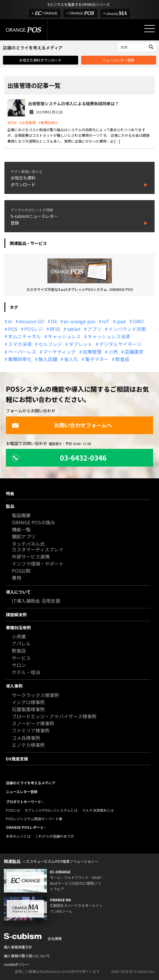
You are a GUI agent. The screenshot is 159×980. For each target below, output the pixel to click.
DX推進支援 (17, 759)
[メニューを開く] (150, 29)
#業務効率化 (49, 122)
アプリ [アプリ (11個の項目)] (94, 329)
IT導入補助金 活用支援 (36, 601)
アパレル (21, 644)
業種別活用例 (18, 627)
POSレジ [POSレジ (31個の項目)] (34, 329)
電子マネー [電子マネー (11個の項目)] (97, 359)
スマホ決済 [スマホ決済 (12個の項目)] (20, 344)
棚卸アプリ (24, 537)
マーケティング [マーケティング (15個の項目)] (59, 352)
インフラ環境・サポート (38, 564)
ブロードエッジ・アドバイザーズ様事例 (54, 717)
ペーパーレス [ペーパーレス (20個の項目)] (22, 352)
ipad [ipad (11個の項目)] (121, 321)
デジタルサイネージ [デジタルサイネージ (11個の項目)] (120, 344)
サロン (19, 665)
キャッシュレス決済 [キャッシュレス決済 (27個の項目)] (109, 336)
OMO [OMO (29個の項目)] (138, 321)
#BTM (12, 122)
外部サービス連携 (31, 557)
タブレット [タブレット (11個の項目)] (81, 344)
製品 (10, 506)
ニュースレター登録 (118, 60)
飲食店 (19, 651)
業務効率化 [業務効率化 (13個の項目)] (20, 359)
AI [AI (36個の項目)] (10, 321)
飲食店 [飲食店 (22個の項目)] (122, 359)
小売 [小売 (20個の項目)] (113, 352)
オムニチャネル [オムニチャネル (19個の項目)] (24, 336)
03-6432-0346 (59, 458)
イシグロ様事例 (28, 703)
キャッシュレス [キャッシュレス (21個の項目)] (64, 336)
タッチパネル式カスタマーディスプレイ (38, 547)
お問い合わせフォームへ (62, 425)
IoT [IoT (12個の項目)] (106, 321)
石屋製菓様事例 (28, 710)
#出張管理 (28, 122)
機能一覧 (21, 530)
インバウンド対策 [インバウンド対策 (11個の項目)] (127, 329)
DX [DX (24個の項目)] (54, 321)
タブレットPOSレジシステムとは (51, 810)
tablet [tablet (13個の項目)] (74, 329)
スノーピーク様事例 (33, 724)
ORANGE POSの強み (33, 523)
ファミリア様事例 (31, 731)
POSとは (13, 810)
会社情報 (55, 938)
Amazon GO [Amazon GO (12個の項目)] (32, 321)
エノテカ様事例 (28, 745)
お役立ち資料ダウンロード (40, 60)
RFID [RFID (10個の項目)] (55, 329)
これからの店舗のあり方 (55, 836)
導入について (18, 592)
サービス (21, 658)
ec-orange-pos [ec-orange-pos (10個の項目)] (79, 321)
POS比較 (21, 571)
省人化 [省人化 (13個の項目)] (71, 359)
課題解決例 (16, 615)
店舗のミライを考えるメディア (31, 783)
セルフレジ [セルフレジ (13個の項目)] (50, 344)
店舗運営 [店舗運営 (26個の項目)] (134, 352)
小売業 (19, 637)
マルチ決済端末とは (98, 810)
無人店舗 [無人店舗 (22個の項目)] (48, 359)
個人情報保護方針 (18, 947)
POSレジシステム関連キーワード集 (34, 819)
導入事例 (14, 686)
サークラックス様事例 (35, 695)
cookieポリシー (16, 964)
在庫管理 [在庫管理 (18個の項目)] (92, 352)
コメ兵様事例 (26, 738)
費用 (17, 578)
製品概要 (21, 516)
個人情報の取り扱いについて (27, 956)
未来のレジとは (18, 836)
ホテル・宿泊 (26, 672)
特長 (10, 493)
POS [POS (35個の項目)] (13, 329)
